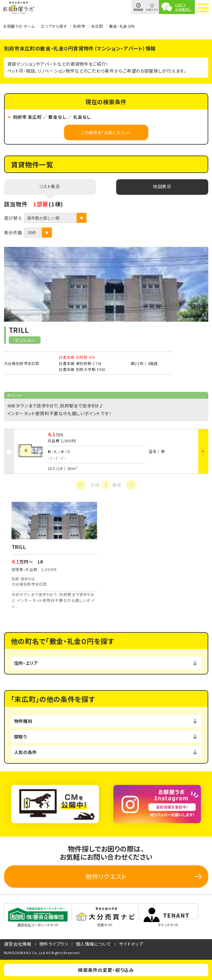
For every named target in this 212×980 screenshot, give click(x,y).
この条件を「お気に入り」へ (106, 132)
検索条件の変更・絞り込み (106, 970)
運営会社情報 (18, 944)
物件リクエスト (106, 876)
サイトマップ (131, 944)
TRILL (19, 330)
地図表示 (162, 186)
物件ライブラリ (54, 944)
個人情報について (94, 944)
